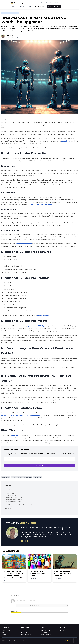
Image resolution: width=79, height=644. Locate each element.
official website (43, 315)
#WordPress (37, 477)
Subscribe (39, 465)
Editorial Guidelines (26, 634)
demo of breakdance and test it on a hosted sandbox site (22, 415)
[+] (39, 606)
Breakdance (66, 141)
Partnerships (25, 632)
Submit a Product (54, 6)
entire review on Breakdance (42, 205)
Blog (30, 6)
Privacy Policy (45, 632)
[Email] (39, 459)
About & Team (6, 631)
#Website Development (25, 477)
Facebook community (24, 244)
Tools (14, 6)
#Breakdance (6, 477)
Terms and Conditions (47, 631)
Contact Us (24, 631)
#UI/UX (14, 477)
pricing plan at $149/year (37, 326)
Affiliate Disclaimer (46, 634)
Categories (22, 6)
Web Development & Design (10, 13)
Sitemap (4, 634)
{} (37, 606)
